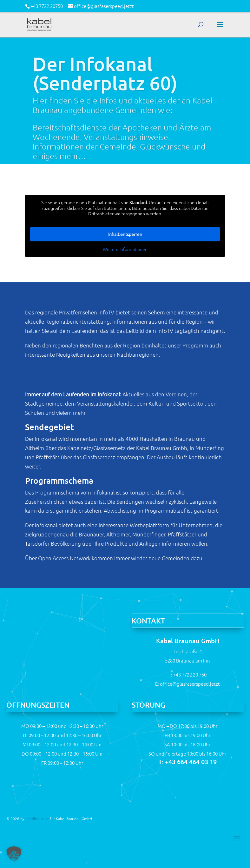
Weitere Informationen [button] (125, 249)
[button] (14, 854)
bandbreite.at (37, 818)
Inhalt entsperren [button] (125, 234)
